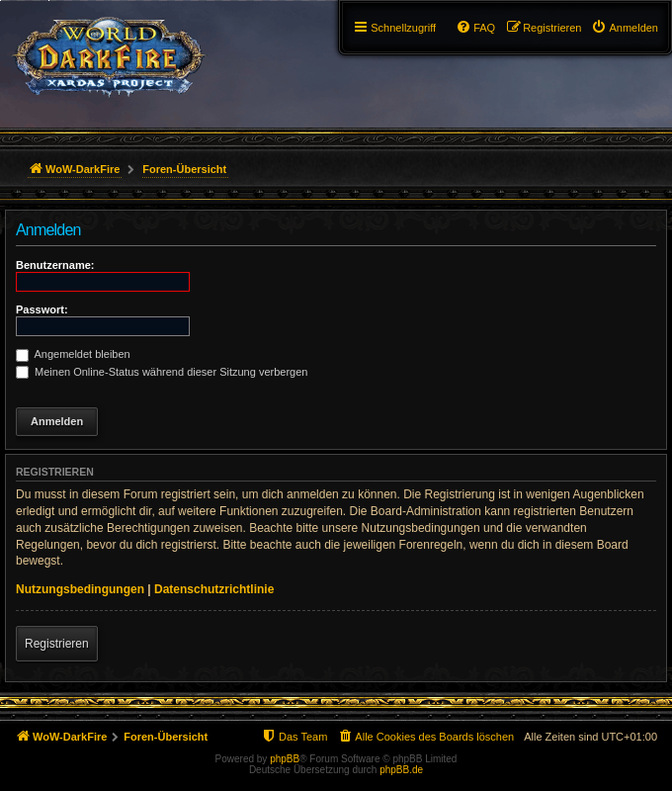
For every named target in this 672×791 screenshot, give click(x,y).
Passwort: (42, 309)
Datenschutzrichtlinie (214, 589)
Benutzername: (55, 265)
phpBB (285, 759)
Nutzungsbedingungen (80, 589)
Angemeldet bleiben (73, 354)
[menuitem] (625, 28)
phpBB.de (401, 770)
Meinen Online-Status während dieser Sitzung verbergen (162, 372)
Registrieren (57, 644)
